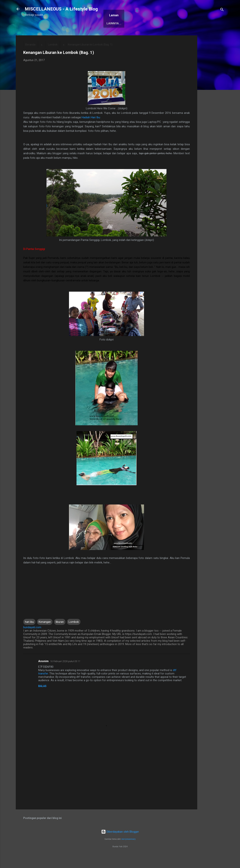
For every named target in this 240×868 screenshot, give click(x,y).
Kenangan (45, 633)
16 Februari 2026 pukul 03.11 (65, 673)
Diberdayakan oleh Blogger (120, 843)
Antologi (103, 35)
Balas (42, 698)
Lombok (53, 56)
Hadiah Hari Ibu (91, 129)
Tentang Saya (59, 35)
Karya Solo (126, 35)
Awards (83, 35)
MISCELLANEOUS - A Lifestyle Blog (61, 9)
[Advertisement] (212, 103)
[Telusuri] (222, 10)
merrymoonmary (128, 851)
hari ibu (29, 633)
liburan (60, 633)
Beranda (34, 35)
